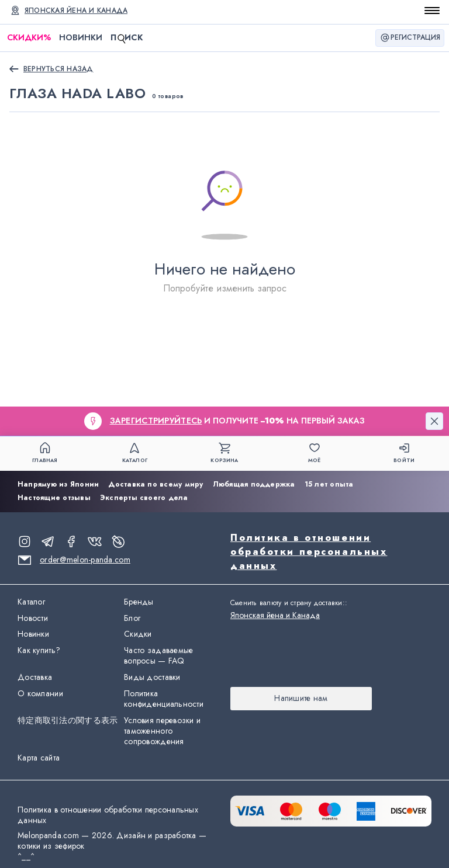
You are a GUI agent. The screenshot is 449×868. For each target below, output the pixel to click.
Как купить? (39, 651)
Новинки (81, 37)
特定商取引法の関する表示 (68, 721)
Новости (33, 619)
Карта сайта (39, 758)
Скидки (29, 38)
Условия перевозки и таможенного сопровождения (162, 731)
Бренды (139, 602)
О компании (40, 694)
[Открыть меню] (432, 11)
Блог (132, 619)
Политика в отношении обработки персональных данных (309, 552)
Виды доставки (152, 678)
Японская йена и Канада (275, 615)
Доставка (35, 678)
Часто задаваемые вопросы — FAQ (158, 656)
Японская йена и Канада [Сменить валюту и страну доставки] (76, 11)
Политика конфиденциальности (164, 699)
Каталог (31, 602)
